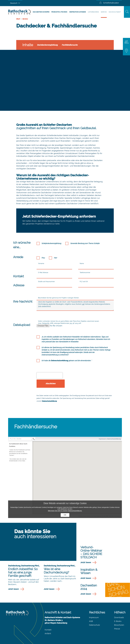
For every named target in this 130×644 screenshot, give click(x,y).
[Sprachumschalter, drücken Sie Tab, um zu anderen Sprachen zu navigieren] (15, 3)
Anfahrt (48, 633)
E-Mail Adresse (43, 273)
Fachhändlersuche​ (70, 45)
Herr (56, 258)
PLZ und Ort (84, 282)
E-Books (118, 621)
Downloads (119, 617)
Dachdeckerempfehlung (47, 45)
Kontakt (48, 630)
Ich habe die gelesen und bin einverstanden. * (67, 361)
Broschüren (119, 625)
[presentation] (50, 375)
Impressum (94, 617)
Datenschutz (95, 625)
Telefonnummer (85, 273)
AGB (91, 621)
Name (82, 263)
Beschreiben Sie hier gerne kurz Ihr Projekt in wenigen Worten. (59, 298)
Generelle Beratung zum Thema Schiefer (85, 243)
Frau (43, 258)
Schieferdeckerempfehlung (51, 243)
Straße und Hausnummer (46, 282)
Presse (117, 629)
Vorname (41, 263)
